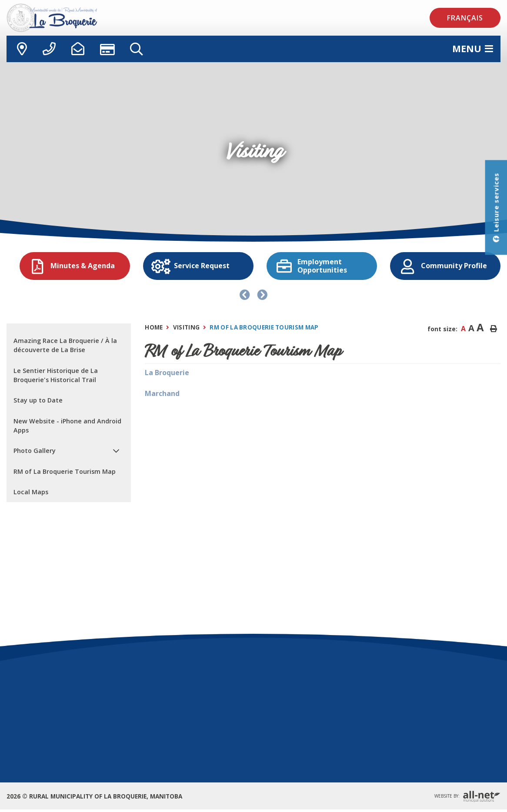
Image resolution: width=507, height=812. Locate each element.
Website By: (467, 797)
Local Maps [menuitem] (31, 492)
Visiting (186, 327)
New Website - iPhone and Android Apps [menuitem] (67, 426)
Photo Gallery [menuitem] (35, 451)
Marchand (162, 393)
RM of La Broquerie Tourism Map (264, 327)
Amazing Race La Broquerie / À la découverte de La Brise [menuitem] (65, 345)
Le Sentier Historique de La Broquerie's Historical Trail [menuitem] (56, 375)
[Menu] (473, 49)
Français (465, 18)
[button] (116, 451)
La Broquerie (167, 373)
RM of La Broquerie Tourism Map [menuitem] (65, 471)
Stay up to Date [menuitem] (38, 400)
